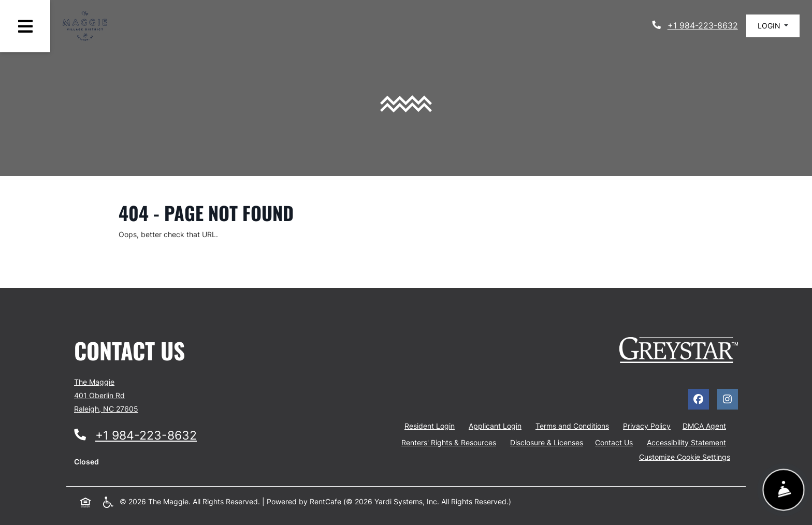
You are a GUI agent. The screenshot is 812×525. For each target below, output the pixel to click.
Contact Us (614, 442)
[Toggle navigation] (25, 26)
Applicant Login (497, 425)
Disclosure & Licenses (547, 442)
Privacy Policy (649, 425)
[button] (773, 26)
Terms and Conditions (574, 425)
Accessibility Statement (688, 441)
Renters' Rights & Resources (449, 442)
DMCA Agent (704, 426)
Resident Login (432, 425)
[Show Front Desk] (784, 490)
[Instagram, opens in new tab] (728, 399)
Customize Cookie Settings (685, 457)
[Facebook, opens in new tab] (699, 399)
